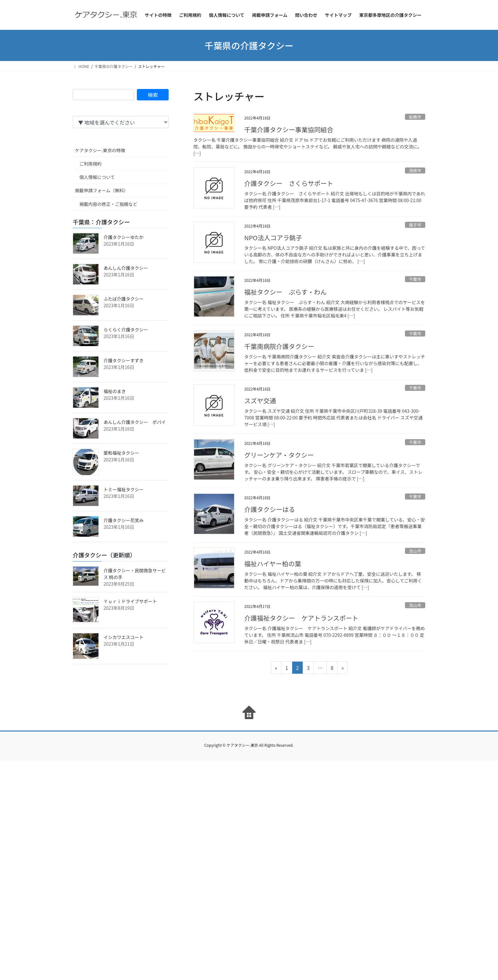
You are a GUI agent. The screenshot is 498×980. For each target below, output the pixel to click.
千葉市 (415, 279)
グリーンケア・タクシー (279, 455)
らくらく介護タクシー (126, 330)
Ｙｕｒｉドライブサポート (130, 601)
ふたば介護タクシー (124, 299)
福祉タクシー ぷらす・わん (286, 292)
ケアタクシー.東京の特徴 (100, 150)
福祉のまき (115, 391)
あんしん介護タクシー (126, 268)
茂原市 (415, 170)
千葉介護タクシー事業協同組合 (289, 129)
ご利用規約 (91, 164)
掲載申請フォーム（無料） (102, 190)
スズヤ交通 (260, 401)
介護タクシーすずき (124, 360)
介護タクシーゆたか (124, 237)
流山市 (415, 551)
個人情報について (97, 177)
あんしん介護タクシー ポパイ (135, 422)
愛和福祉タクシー (121, 453)
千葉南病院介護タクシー (279, 346)
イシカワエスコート (124, 637)
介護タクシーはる (270, 509)
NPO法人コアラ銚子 (273, 238)
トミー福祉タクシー (124, 489)
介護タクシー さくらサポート (289, 183)
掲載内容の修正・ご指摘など (108, 204)
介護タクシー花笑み (124, 520)
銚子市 (415, 225)
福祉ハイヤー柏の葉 (273, 564)
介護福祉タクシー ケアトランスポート (301, 618)
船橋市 (415, 117)
